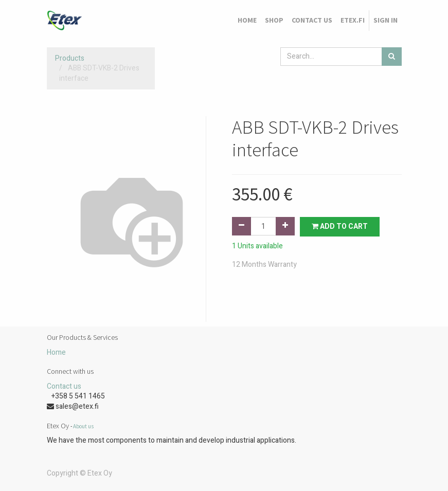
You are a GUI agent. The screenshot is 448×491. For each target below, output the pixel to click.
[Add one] (285, 226)
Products (70, 58)
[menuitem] (247, 21)
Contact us (64, 386)
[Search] (392, 57)
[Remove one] (241, 226)
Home (56, 352)
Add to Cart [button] (340, 226)
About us (83, 426)
